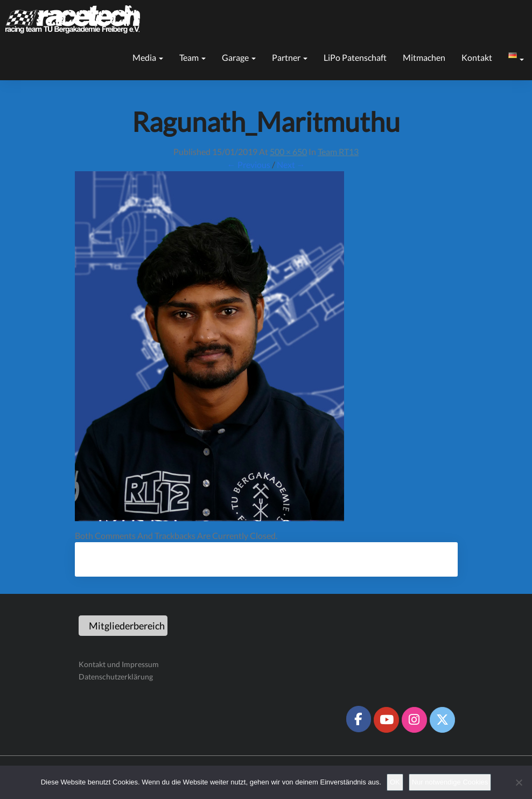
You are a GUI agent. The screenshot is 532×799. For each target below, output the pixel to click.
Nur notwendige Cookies (450, 782)
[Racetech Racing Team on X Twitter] (442, 720)
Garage (239, 57)
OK (395, 782)
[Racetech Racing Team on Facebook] (359, 719)
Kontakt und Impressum (119, 664)
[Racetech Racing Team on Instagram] (414, 720)
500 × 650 (288, 152)
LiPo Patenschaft (355, 57)
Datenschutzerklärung (116, 677)
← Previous (249, 164)
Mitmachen (424, 57)
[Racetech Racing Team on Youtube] (386, 720)
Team (192, 57)
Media (148, 57)
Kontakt (477, 57)
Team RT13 (338, 152)
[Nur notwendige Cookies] (519, 782)
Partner (290, 57)
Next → (291, 164)
